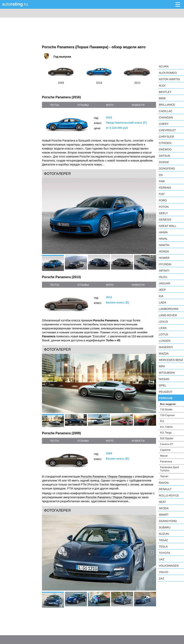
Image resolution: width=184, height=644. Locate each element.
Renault (165, 489)
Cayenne (165, 450)
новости (138, 105)
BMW (162, 98)
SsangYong (168, 521)
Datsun (165, 156)
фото (110, 105)
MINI (162, 366)
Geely (163, 213)
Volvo (164, 572)
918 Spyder (167, 438)
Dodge (164, 162)
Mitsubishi (167, 373)
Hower (164, 258)
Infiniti (164, 271)
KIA (161, 296)
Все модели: (168, 404)
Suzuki (164, 534)
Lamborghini (169, 309)
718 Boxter (166, 409)
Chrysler (166, 137)
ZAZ (161, 578)
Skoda (164, 508)
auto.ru (15, 4)
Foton (164, 207)
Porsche (166, 398)
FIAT (162, 194)
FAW (162, 181)
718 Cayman (167, 415)
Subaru (165, 527)
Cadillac (166, 111)
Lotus (164, 334)
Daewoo (165, 149)
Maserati (166, 347)
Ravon (164, 483)
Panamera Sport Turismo (170, 469)
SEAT (162, 502)
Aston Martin (169, 79)
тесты (54, 105)
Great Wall (168, 226)
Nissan (164, 379)
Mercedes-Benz (171, 360)
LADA (163, 302)
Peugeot (166, 392)
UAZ (162, 559)
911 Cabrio (166, 427)
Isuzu (163, 277)
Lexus (163, 322)
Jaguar (165, 283)
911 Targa (166, 433)
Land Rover (168, 315)
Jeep (162, 290)
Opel (163, 385)
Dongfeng (167, 168)
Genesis (165, 220)
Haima (163, 232)
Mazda (164, 354)
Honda (164, 251)
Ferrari (165, 188)
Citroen (165, 143)
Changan (166, 117)
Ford (163, 200)
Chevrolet (167, 130)
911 (162, 421)
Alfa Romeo (168, 73)
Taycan (164, 476)
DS (161, 175)
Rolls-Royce (169, 495)
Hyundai (165, 264)
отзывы (83, 105)
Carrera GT (167, 444)
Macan (164, 456)
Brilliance (167, 105)
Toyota (164, 553)
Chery (164, 124)
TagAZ (163, 540)
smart (164, 515)
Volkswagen (169, 566)
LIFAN (163, 328)
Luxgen (165, 341)
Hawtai (164, 245)
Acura (164, 66)
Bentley (165, 92)
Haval (163, 239)
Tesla (163, 547)
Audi (162, 86)
